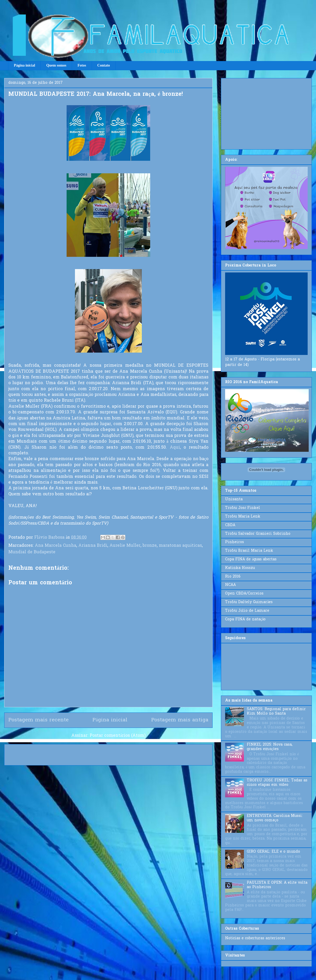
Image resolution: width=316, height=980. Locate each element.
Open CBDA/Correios (244, 594)
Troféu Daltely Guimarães (249, 602)
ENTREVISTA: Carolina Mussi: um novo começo (275, 818)
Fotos (82, 65)
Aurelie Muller (125, 546)
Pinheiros (235, 542)
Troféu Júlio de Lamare (247, 611)
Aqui (175, 448)
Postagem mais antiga (180, 720)
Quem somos (56, 65)
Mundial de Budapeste (32, 552)
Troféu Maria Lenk (243, 517)
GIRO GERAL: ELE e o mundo (273, 852)
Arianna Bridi (93, 546)
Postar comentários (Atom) (118, 736)
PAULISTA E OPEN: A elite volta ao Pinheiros (277, 885)
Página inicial (24, 65)
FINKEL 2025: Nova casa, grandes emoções (270, 747)
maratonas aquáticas (180, 546)
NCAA (230, 585)
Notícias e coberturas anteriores (255, 938)
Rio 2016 (233, 577)
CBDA (230, 525)
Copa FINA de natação (245, 619)
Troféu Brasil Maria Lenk (249, 551)
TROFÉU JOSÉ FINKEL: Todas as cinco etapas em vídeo (277, 783)
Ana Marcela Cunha (55, 546)
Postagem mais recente (39, 720)
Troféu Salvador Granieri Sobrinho (258, 534)
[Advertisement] (266, 113)
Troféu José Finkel (243, 508)
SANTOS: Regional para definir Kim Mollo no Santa (276, 711)
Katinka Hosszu (240, 568)
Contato (104, 65)
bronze (150, 546)
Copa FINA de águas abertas (251, 559)
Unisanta (234, 499)
